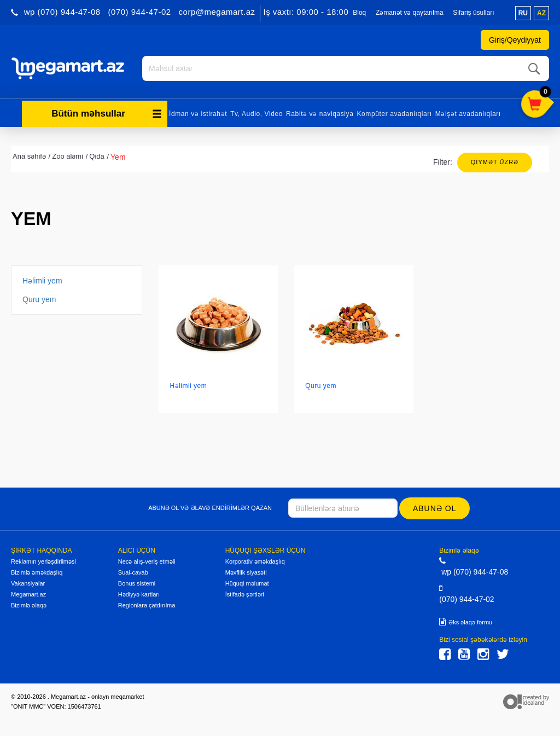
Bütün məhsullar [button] (107, 114)
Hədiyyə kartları (139, 594)
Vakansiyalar (28, 583)
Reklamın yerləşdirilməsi (43, 561)
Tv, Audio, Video (256, 114)
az (541, 13)
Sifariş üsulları (473, 13)
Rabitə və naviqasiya (320, 114)
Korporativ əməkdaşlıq (255, 561)
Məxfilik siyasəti (246, 572)
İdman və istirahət (198, 114)
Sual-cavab (133, 572)
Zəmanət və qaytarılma (410, 13)
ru (523, 13)
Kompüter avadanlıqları (394, 114)
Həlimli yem (42, 281)
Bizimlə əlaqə (29, 605)
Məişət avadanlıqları (468, 114)
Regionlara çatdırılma (147, 605)
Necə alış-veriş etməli (147, 561)
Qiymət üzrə (495, 162)
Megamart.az (28, 594)
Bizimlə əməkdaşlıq (37, 572)
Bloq (359, 13)
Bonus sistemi (137, 583)
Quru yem (39, 299)
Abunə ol (434, 508)
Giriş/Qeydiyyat (515, 40)
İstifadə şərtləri (245, 594)
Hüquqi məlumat (247, 583)
